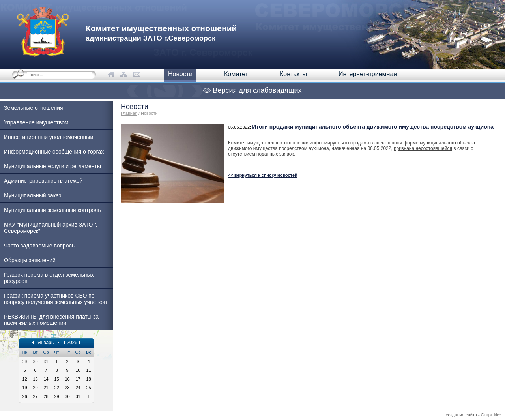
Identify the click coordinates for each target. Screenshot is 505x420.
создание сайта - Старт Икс (473, 415)
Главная (129, 113)
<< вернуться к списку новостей (263, 175)
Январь (46, 343)
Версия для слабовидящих (252, 90)
